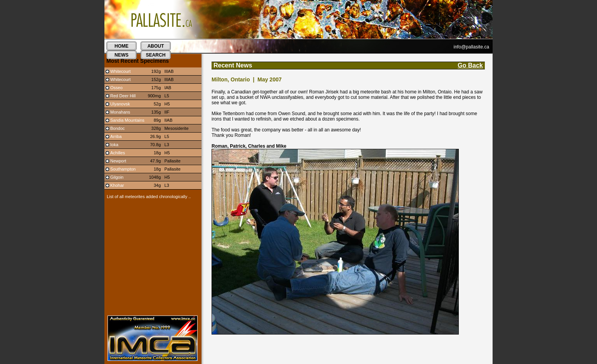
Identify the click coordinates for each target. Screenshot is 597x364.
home (121, 46)
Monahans (120, 112)
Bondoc (117, 128)
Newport (118, 161)
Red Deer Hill (123, 96)
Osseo (116, 88)
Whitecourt (121, 71)
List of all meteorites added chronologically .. (148, 197)
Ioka (114, 145)
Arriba (116, 136)
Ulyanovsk (120, 104)
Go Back (470, 65)
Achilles (118, 153)
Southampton (123, 169)
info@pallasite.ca (472, 47)
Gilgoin (117, 177)
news (121, 55)
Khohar (117, 185)
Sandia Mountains (127, 120)
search (156, 55)
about (156, 46)
